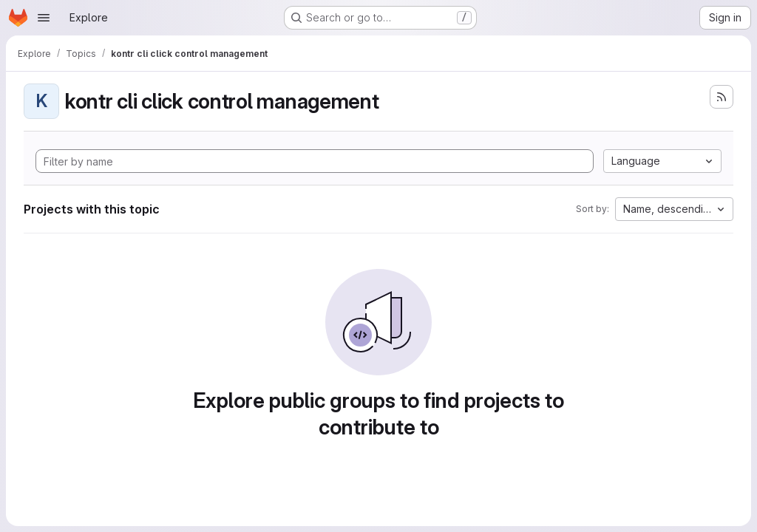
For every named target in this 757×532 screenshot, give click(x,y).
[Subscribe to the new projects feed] (722, 97)
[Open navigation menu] (44, 18)
